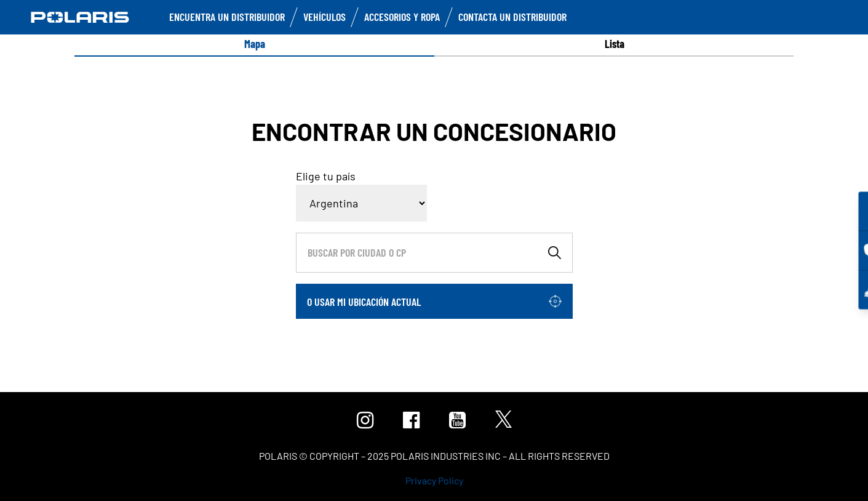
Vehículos (325, 17)
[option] (254, 44)
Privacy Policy (434, 480)
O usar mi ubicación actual (364, 302)
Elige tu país (326, 176)
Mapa (255, 44)
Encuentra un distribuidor (227, 17)
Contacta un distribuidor (512, 17)
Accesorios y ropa (402, 17)
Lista (615, 44)
